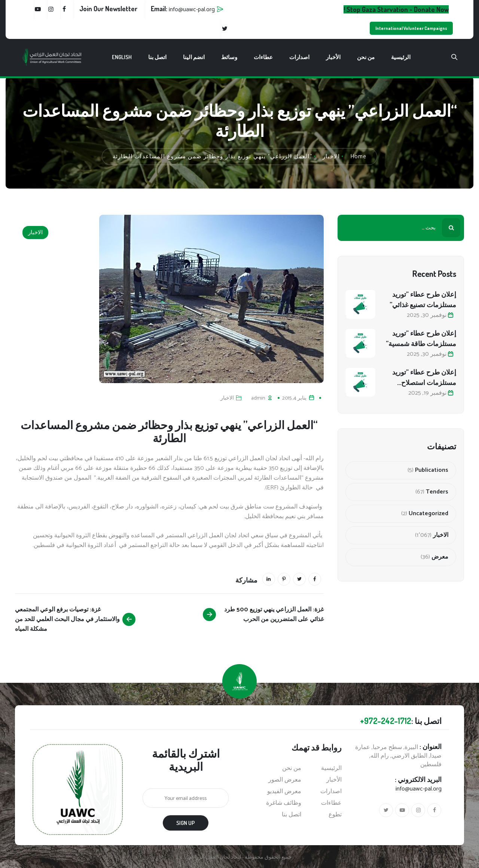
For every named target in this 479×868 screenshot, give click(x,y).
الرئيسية (401, 57)
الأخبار (333, 57)
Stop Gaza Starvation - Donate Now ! (396, 9)
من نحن (366, 57)
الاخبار (35, 233)
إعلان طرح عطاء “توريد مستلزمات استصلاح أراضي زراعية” (424, 378)
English (122, 57)
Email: (183, 9)
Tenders (437, 492)
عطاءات (263, 57)
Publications (432, 470)
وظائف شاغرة (284, 803)
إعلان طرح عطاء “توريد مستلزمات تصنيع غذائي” (423, 299)
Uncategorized (428, 514)
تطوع (335, 815)
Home (359, 157)
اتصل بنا (157, 57)
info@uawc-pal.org (419, 789)
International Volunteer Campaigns (411, 28)
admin (258, 398)
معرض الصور (285, 780)
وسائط (229, 57)
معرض (440, 557)
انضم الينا (194, 57)
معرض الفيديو (284, 792)
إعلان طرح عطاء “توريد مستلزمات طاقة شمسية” (421, 338)
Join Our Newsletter (108, 9)
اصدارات (299, 57)
